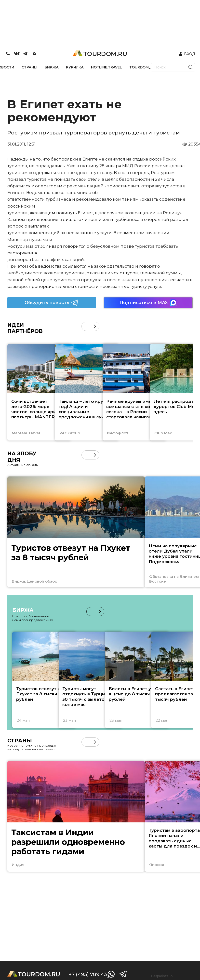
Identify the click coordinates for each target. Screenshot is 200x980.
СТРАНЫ (29, 67)
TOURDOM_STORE (146, 67)
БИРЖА (52, 67)
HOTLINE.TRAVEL (107, 67)
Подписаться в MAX (148, 303)
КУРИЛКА (75, 67)
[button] (95, 326)
